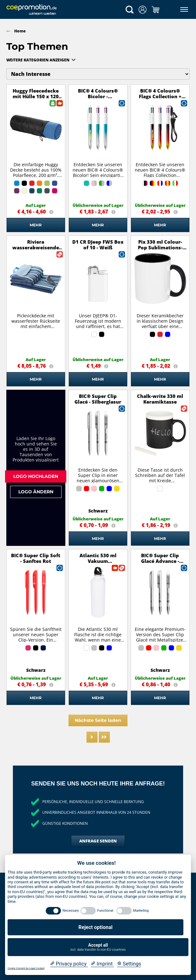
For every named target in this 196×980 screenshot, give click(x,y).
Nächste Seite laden (98, 720)
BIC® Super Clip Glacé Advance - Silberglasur (160, 561)
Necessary (71, 911)
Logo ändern (36, 492)
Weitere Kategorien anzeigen (38, 60)
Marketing (141, 911)
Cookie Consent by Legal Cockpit (26, 968)
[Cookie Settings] (129, 964)
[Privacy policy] (69, 964)
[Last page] (104, 737)
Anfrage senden (98, 841)
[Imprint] (102, 964)
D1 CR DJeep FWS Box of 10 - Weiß (98, 245)
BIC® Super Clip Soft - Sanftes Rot (36, 558)
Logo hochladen (36, 476)
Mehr (36, 225)
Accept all (98, 947)
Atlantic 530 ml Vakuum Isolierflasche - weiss (98, 561)
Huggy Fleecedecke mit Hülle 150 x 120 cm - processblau (36, 96)
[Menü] (183, 9)
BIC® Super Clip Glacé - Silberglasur (98, 399)
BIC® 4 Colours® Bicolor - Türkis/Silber (98, 96)
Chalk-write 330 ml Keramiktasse (160, 399)
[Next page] (92, 737)
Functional (105, 911)
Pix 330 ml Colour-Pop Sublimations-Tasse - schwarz (160, 247)
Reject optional (96, 927)
